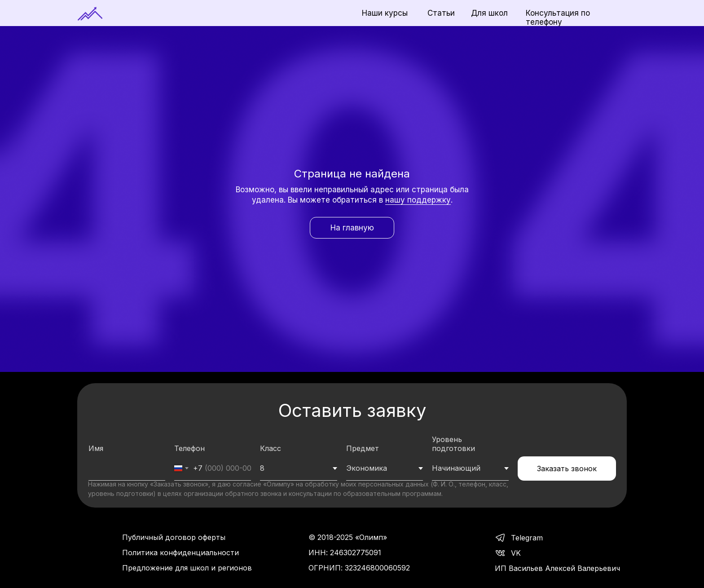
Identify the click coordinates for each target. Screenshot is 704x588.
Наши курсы (385, 13)
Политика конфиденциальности (180, 553)
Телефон (189, 448)
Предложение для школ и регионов (187, 568)
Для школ (489, 13)
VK (516, 553)
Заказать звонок (567, 469)
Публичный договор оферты (174, 537)
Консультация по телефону (558, 18)
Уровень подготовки (453, 444)
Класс (271, 448)
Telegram (527, 538)
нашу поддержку (418, 200)
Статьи (441, 13)
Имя (96, 448)
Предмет (363, 448)
